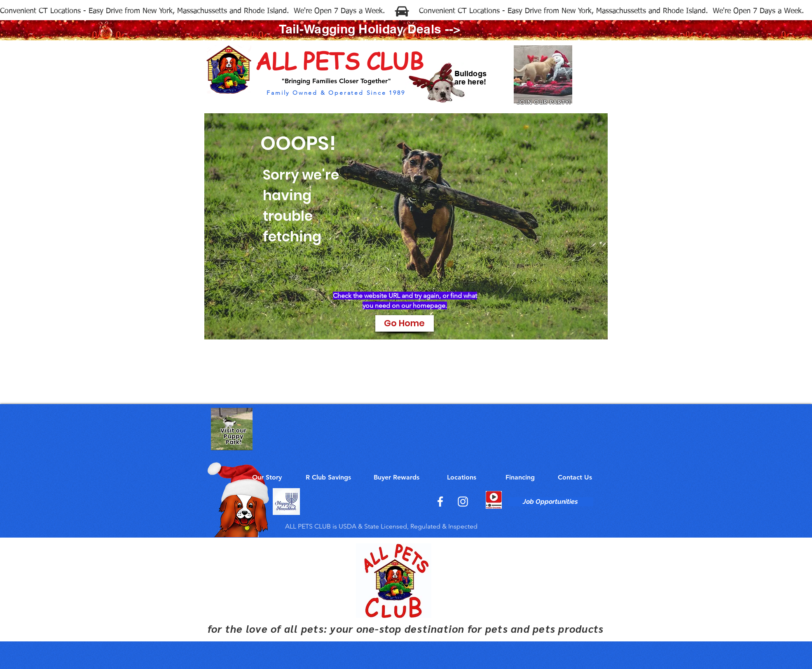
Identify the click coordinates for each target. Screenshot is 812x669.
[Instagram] (463, 502)
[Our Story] (267, 477)
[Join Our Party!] (543, 76)
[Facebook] (440, 502)
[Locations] (462, 477)
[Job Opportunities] (551, 502)
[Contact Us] (575, 477)
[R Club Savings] (328, 477)
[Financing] (520, 477)
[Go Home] (405, 323)
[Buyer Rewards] (397, 477)
